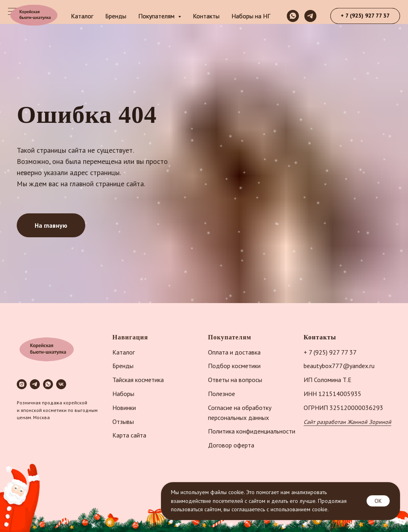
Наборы (123, 394)
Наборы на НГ (251, 16)
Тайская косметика (138, 380)
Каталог (82, 16)
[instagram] (22, 384)
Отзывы (123, 422)
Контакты (206, 16)
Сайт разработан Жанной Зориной (347, 422)
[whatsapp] (293, 16)
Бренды (116, 16)
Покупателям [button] (157, 16)
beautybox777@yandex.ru (339, 366)
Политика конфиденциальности (252, 431)
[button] (365, 16)
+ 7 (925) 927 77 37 (330, 352)
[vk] (61, 384)
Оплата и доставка (234, 352)
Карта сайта (129, 435)
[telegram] (310, 16)
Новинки (124, 408)
